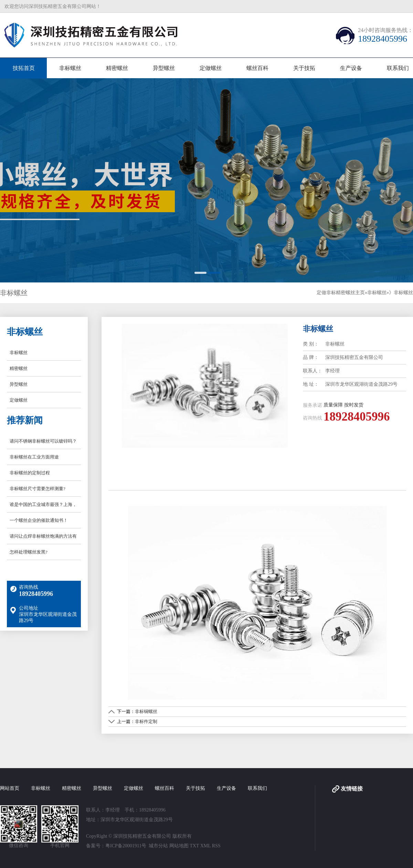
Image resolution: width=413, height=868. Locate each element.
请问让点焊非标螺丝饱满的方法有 (43, 536)
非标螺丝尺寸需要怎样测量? (38, 489)
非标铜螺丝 (146, 711)
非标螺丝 (70, 68)
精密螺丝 (117, 68)
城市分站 (158, 846)
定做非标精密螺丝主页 (341, 293)
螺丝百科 (257, 68)
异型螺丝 (164, 68)
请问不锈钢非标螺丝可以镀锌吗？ (43, 441)
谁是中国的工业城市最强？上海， (43, 504)
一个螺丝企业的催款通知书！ (39, 520)
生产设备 (351, 68)
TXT (194, 846)
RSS (216, 846)
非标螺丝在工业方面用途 (34, 457)
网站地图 (179, 846)
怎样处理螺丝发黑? (29, 552)
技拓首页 (24, 68)
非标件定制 (146, 721)
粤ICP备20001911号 (126, 846)
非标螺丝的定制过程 (30, 473)
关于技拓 (304, 68)
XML (206, 846)
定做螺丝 (211, 68)
